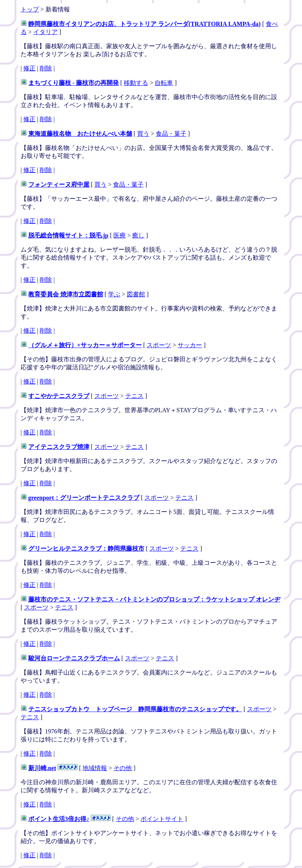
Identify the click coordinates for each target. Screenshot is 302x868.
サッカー (190, 345)
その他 (123, 768)
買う (143, 134)
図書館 (136, 294)
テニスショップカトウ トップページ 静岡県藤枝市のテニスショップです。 (135, 709)
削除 (46, 68)
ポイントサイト (162, 819)
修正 (29, 68)
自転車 (164, 83)
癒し (138, 235)
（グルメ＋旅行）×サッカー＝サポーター (85, 345)
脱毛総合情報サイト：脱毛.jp (68, 235)
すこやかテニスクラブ (59, 396)
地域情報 (95, 768)
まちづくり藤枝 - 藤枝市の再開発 (73, 83)
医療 (120, 235)
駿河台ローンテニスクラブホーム (74, 658)
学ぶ (114, 294)
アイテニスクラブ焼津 (59, 447)
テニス (134, 396)
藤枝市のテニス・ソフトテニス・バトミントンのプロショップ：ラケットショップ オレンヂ (154, 599)
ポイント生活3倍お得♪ (59, 819)
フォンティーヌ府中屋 (59, 184)
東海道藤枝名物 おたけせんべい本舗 (80, 134)
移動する (136, 83)
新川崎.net (42, 768)
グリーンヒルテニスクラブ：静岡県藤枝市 (86, 549)
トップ (30, 9)
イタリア (45, 32)
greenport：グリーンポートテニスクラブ (84, 498)
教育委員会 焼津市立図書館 (66, 294)
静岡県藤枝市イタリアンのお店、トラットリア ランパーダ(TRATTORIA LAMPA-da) (145, 24)
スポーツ (159, 345)
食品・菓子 (171, 134)
